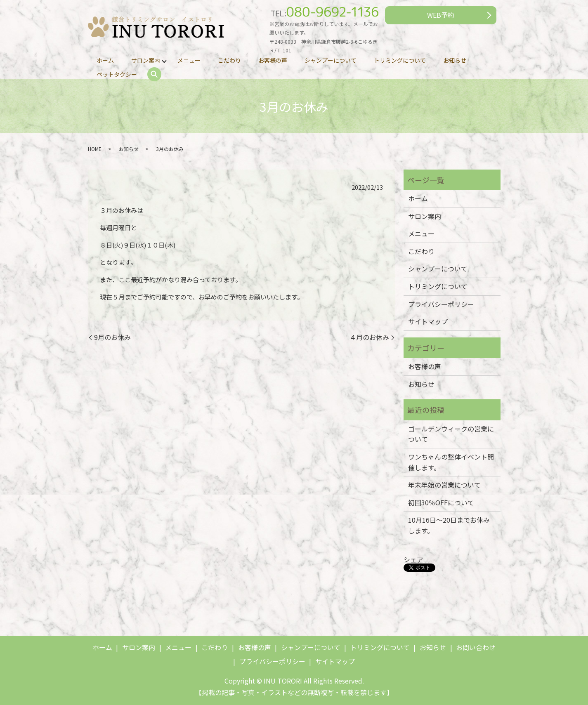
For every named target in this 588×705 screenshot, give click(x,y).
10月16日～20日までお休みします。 (449, 525)
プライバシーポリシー (441, 304)
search (154, 75)
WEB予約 (441, 15)
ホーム (105, 60)
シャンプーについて (331, 60)
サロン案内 (146, 60)
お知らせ (455, 60)
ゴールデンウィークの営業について (451, 434)
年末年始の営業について (444, 485)
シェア (413, 559)
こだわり (229, 60)
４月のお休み (369, 337)
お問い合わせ (476, 647)
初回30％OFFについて (441, 502)
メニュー (189, 60)
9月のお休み (112, 337)
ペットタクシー (117, 74)
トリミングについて (400, 60)
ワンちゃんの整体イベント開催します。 (451, 462)
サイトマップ (428, 321)
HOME (95, 149)
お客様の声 (273, 60)
